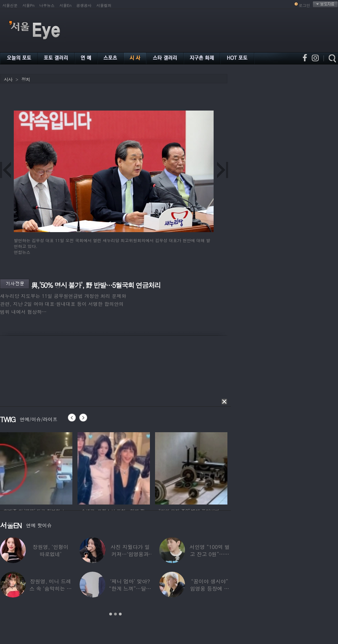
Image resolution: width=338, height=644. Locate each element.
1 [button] (111, 614)
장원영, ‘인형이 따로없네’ (51, 550)
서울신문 (10, 5)
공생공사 (84, 5)
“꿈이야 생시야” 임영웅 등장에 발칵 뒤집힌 (209, 588)
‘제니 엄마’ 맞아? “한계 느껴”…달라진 (130, 588)
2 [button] (115, 614)
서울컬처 (104, 5)
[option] (36, 467)
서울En (65, 5)
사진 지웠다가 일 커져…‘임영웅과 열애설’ (130, 554)
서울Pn (28, 5)
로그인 (304, 5)
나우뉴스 (47, 5)
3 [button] (120, 614)
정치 (25, 79)
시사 (8, 79)
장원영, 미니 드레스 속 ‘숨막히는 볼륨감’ (50, 588)
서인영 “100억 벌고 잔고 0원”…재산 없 (209, 554)
